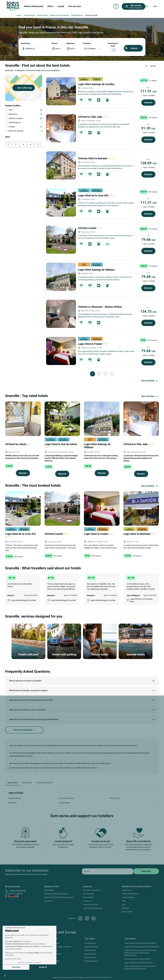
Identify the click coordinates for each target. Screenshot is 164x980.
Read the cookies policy (13, 959)
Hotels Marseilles (91, 947)
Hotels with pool (15, 798)
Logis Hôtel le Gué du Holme (61, 445)
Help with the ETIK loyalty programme (59, 897)
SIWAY (109, 977)
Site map (125, 908)
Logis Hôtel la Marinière (139, 534)
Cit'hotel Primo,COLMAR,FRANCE (137, 959)
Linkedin (94, 918)
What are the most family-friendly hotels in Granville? (31, 700)
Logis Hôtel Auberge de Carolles (97, 84)
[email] (108, 871)
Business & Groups (91, 905)
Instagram (87, 918)
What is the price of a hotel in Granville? (25, 681)
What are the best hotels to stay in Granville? (27, 710)
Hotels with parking (66, 798)
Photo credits (127, 912)
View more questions (24, 730)
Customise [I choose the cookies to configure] (16, 967)
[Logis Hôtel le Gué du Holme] (62, 418)
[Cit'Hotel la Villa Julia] (61, 128)
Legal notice (127, 890)
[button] (5, 976)
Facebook (80, 918)
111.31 (148, 91)
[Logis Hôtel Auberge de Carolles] (61, 91)
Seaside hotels (64, 803)
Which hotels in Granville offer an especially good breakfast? (34, 719)
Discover (148, 103)
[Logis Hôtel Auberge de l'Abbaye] (61, 277)
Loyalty (61, 6)
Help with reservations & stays (56, 894)
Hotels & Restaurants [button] (34, 6)
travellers (87, 43)
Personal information (130, 894)
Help (124, 905)
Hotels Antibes (90, 950)
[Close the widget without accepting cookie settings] (15, 927)
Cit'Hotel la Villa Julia (93, 117)
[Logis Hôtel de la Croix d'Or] (61, 203)
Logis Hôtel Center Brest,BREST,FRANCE (140, 943)
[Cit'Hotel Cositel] (61, 240)
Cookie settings (128, 897)
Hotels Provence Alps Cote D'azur (58, 947)
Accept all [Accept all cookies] (43, 967)
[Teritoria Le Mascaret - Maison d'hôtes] (61, 314)
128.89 (148, 163)
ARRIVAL (54, 43)
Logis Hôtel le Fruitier (93, 344)
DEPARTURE (70, 43)
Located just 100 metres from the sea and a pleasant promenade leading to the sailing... (141, 458)
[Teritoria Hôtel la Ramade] (61, 165)
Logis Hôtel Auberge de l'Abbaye (97, 270)
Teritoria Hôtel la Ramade (97, 158)
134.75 (148, 311)
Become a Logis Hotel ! (92, 890)
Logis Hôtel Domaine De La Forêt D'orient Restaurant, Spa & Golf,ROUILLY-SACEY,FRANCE (140, 953)
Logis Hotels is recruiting (93, 908)
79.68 (148, 240)
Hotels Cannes (90, 957)
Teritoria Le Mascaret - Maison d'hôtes (100, 307)
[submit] (146, 871)
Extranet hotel (89, 894)
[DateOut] (74, 49)
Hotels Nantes (90, 943)
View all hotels (150, 381)
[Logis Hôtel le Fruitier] (61, 351)
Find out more (75, 6)
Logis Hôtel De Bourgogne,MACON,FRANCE (142, 947)
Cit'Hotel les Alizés (18, 444)
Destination (25, 43)
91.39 (148, 128)
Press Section (88, 897)
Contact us (48, 901)
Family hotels (114, 798)
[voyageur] (92, 49)
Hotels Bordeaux (91, 961)
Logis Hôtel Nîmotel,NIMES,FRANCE (139, 963)
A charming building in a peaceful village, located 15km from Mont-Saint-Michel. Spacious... (61, 458)
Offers (50, 6)
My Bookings (49, 890)
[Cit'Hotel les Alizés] (23, 418)
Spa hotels (12, 803)
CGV (124, 901)
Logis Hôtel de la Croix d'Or (96, 195)
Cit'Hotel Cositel (90, 228)
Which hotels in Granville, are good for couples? (29, 690)
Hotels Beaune (90, 954)
